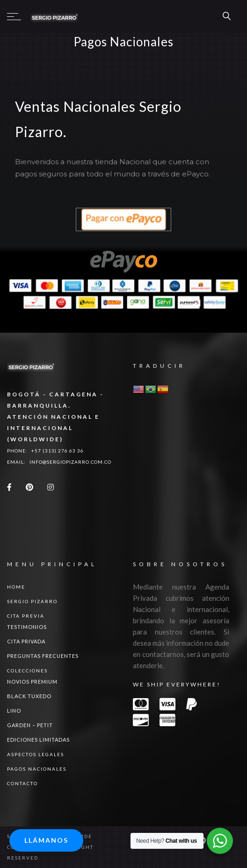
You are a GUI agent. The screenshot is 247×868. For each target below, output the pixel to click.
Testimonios (27, 627)
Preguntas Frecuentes (43, 656)
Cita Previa (26, 616)
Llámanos (46, 840)
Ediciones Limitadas (38, 740)
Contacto (22, 783)
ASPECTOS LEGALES (36, 754)
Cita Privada (26, 641)
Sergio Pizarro (32, 601)
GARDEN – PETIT (30, 725)
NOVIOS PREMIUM (32, 682)
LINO (14, 711)
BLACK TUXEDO (29, 696)
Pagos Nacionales (37, 769)
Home (16, 587)
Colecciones (27, 671)
